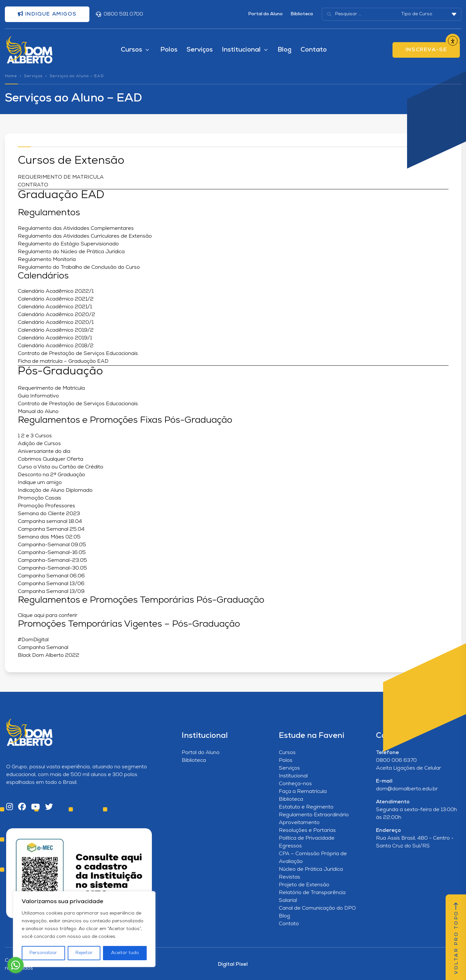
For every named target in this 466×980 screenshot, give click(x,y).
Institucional (293, 776)
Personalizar (43, 953)
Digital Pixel (233, 964)
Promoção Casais (40, 498)
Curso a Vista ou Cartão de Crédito (61, 467)
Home (11, 76)
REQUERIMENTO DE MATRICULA (61, 177)
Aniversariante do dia (44, 452)
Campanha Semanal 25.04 (51, 529)
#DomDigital (33, 640)
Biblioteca (302, 14)
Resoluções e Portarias (307, 831)
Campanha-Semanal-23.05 (52, 561)
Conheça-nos (295, 784)
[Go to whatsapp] (16, 965)
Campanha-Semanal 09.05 (52, 545)
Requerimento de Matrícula (51, 388)
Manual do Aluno (38, 412)
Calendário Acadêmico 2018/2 (56, 346)
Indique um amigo (40, 483)
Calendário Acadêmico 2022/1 (56, 291)
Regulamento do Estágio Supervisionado (68, 244)
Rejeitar (84, 953)
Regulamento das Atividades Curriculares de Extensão (85, 236)
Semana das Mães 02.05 (49, 537)
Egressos (290, 846)
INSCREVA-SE (426, 50)
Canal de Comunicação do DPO (317, 908)
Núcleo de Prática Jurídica (311, 869)
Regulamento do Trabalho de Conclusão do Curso (79, 267)
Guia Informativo (39, 396)
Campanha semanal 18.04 (50, 522)
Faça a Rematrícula (303, 792)
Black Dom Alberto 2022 (49, 655)
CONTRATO (33, 185)
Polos (169, 50)
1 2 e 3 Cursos (35, 436)
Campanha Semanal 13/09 (51, 592)
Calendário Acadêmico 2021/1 (55, 307)
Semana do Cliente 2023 (49, 514)
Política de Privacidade (307, 838)
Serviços (200, 50)
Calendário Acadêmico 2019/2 (56, 330)
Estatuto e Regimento (306, 807)
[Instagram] (10, 807)
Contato (314, 50)
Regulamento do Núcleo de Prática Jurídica (71, 252)
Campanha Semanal (43, 648)
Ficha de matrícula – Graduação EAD (63, 361)
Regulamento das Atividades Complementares (76, 229)
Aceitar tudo (125, 953)
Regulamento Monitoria (47, 260)
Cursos (287, 753)
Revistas (290, 877)
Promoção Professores (46, 506)
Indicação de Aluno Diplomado (55, 490)
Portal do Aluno (265, 14)
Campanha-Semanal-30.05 (54, 568)
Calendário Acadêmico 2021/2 (56, 299)
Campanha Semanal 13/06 (51, 584)
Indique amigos (47, 14)
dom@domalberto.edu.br (407, 789)
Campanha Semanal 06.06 (51, 576)
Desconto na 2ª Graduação (51, 475)
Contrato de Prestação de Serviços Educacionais (78, 354)
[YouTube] (35, 807)
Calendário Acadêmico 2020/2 (57, 315)
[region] (84, 929)
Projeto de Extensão (304, 885)
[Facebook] (22, 807)
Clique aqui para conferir (48, 616)
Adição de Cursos (39, 444)
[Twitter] (49, 807)
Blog (284, 50)
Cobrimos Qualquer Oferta (51, 459)
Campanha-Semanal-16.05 (52, 553)
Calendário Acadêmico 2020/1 (56, 323)
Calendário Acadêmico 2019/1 (55, 338)
